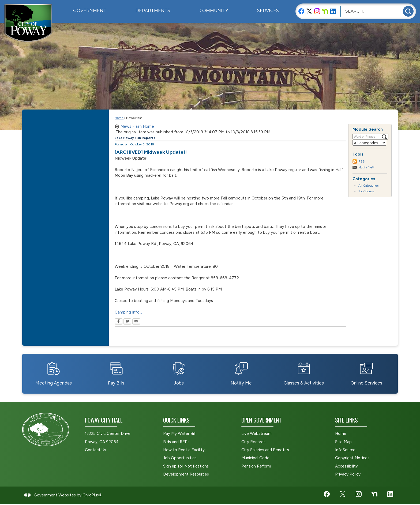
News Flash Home (137, 126)
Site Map (343, 442)
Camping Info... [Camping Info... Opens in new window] (128, 312)
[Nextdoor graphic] (325, 11)
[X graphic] (309, 11)
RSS (362, 161)
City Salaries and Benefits (265, 450)
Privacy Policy (348, 474)
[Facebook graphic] (301, 11)
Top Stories (366, 191)
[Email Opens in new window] (136, 322)
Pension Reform (256, 466)
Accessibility (346, 466)
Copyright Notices (352, 458)
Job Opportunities (180, 458)
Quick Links (176, 420)
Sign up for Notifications (186, 466)
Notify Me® (366, 167)
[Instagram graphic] (317, 11)
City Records (253, 442)
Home (119, 118)
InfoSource (345, 450)
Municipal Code (255, 458)
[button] (408, 11)
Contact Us (95, 450)
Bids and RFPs (176, 442)
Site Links (346, 420)
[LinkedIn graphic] (333, 11)
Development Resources (186, 474)
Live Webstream (256, 434)
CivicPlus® (92, 495)
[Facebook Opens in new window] (119, 322)
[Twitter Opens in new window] (127, 322)
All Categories (368, 185)
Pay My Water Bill (179, 434)
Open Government (261, 420)
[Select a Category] (369, 143)
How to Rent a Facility (184, 450)
